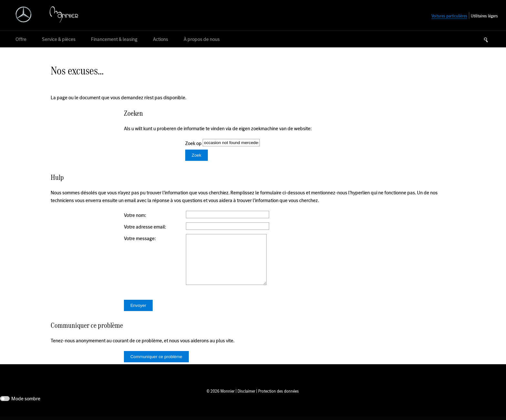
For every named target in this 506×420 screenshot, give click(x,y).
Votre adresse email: (145, 227)
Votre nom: (135, 215)
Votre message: (140, 238)
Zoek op (194, 143)
